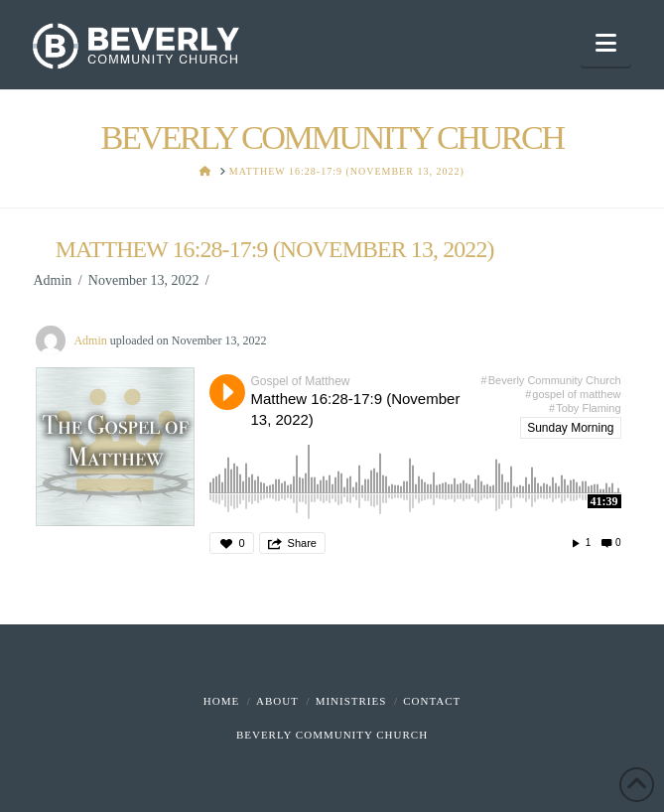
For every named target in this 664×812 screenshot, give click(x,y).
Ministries (351, 701)
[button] (606, 43)
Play (227, 392)
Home (221, 701)
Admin (90, 340)
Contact (432, 701)
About (277, 701)
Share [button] (302, 543)
